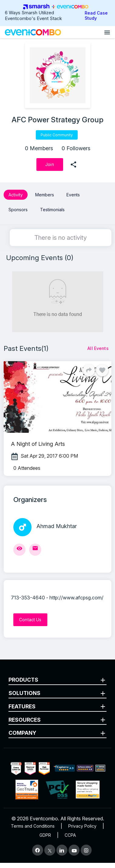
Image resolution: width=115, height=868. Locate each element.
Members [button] (45, 195)
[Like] (102, 370)
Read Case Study (96, 15)
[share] (73, 164)
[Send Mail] (35, 550)
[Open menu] (107, 32)
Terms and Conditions (33, 826)
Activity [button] (16, 195)
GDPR (45, 835)
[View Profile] (19, 550)
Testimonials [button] (52, 210)
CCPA (70, 835)
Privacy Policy (82, 826)
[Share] (89, 370)
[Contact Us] (30, 620)
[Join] (50, 164)
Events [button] (73, 195)
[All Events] (98, 348)
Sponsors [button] (18, 210)
